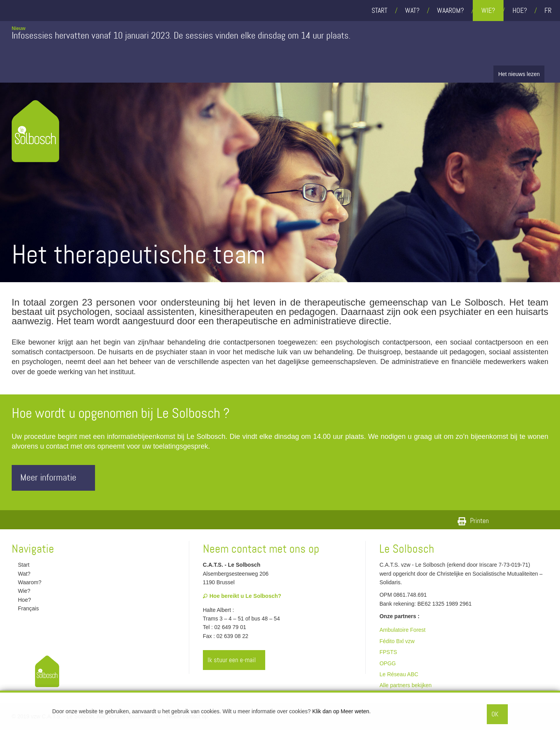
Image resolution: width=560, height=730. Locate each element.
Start (379, 11)
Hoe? (520, 11)
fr (548, 11)
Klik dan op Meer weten (341, 711)
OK (495, 714)
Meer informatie (55, 478)
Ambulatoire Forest (402, 630)
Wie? (488, 11)
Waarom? (450, 11)
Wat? (412, 11)
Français (25, 608)
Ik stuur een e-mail (234, 660)
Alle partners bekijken (405, 685)
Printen (473, 521)
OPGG (387, 663)
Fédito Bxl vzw (397, 641)
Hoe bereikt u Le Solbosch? (242, 596)
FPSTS (388, 652)
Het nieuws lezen (519, 74)
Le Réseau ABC (399, 674)
